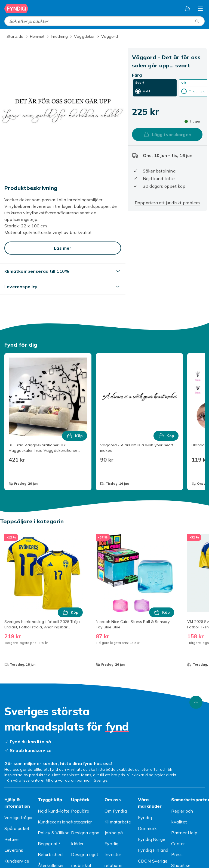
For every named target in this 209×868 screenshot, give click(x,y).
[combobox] (104, 21)
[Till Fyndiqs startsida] (16, 9)
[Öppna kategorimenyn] (200, 9)
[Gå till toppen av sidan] (196, 702)
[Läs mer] (63, 248)
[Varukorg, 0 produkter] (187, 9)
